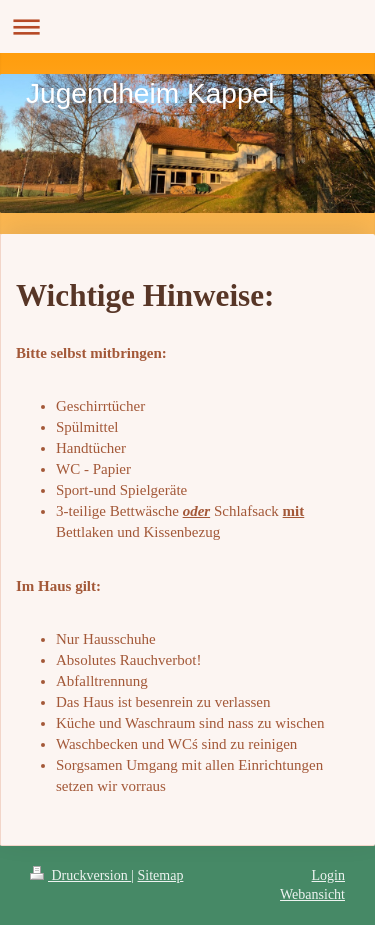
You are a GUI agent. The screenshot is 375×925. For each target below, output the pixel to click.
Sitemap (161, 875)
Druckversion (80, 875)
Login (328, 875)
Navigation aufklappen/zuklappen (187, 26)
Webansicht (312, 894)
